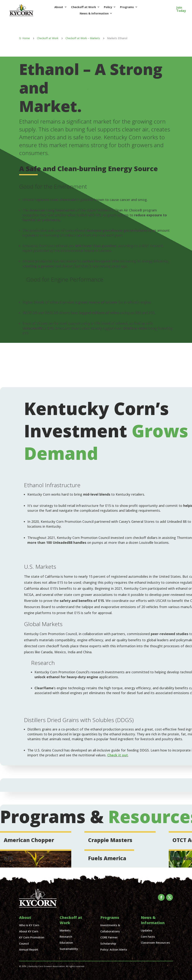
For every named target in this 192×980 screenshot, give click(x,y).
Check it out (118, 755)
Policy (108, 7)
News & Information (94, 13)
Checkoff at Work (84, 7)
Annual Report (29, 949)
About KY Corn (29, 931)
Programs (127, 7)
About (59, 7)
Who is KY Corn (29, 925)
